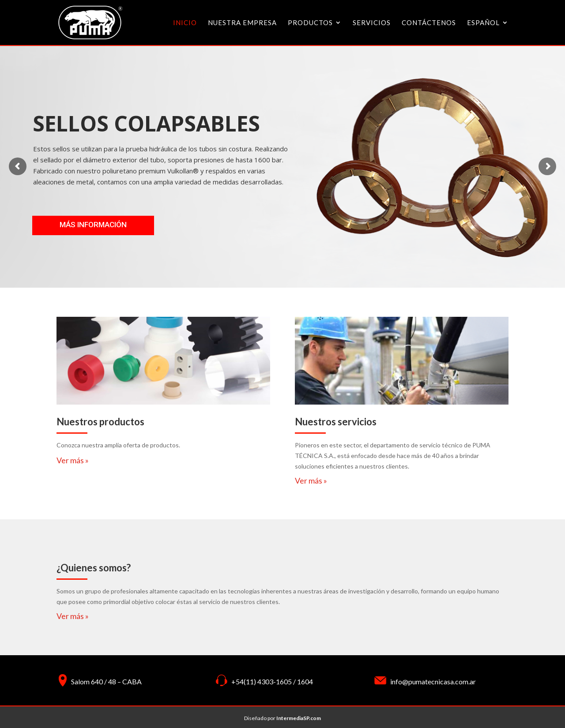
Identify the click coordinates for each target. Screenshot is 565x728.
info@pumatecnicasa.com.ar (433, 681)
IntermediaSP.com (299, 718)
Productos (310, 23)
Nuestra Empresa (242, 23)
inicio (185, 23)
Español (483, 23)
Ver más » (73, 460)
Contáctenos (429, 23)
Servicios (372, 23)
